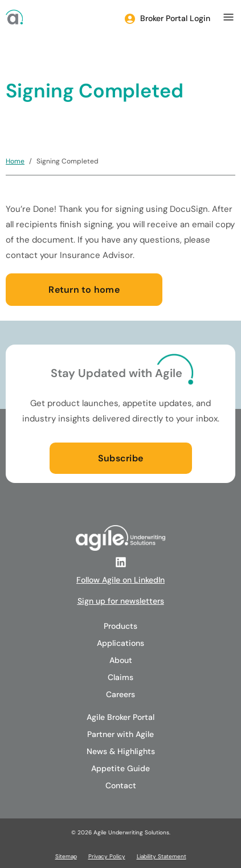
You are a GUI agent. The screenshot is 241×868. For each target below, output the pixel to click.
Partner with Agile (121, 734)
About (121, 660)
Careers (121, 694)
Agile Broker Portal (121, 717)
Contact (121, 785)
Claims (121, 677)
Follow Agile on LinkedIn (121, 580)
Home (15, 161)
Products (121, 626)
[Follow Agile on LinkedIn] (121, 562)
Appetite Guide (121, 768)
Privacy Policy (107, 856)
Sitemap (66, 856)
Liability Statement (162, 856)
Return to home (84, 290)
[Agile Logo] (14, 17)
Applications (121, 643)
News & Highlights (121, 751)
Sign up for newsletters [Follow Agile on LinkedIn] (121, 601)
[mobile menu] (228, 17)
